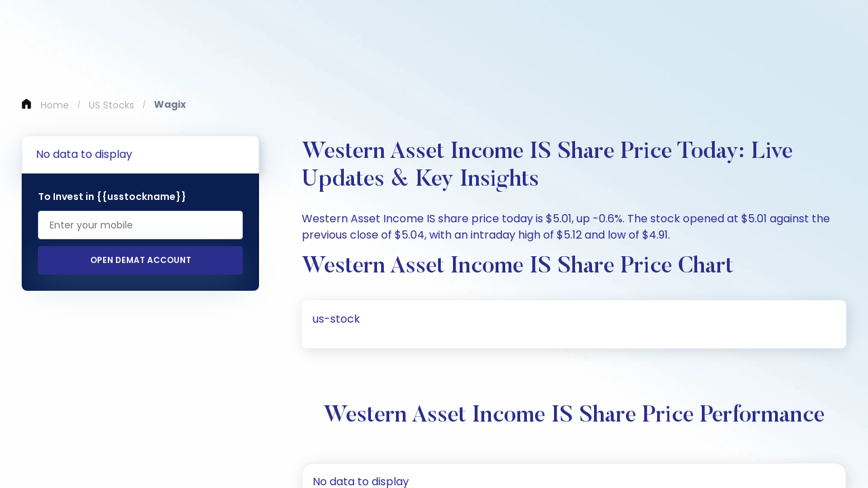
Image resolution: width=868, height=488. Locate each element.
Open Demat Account (141, 260)
